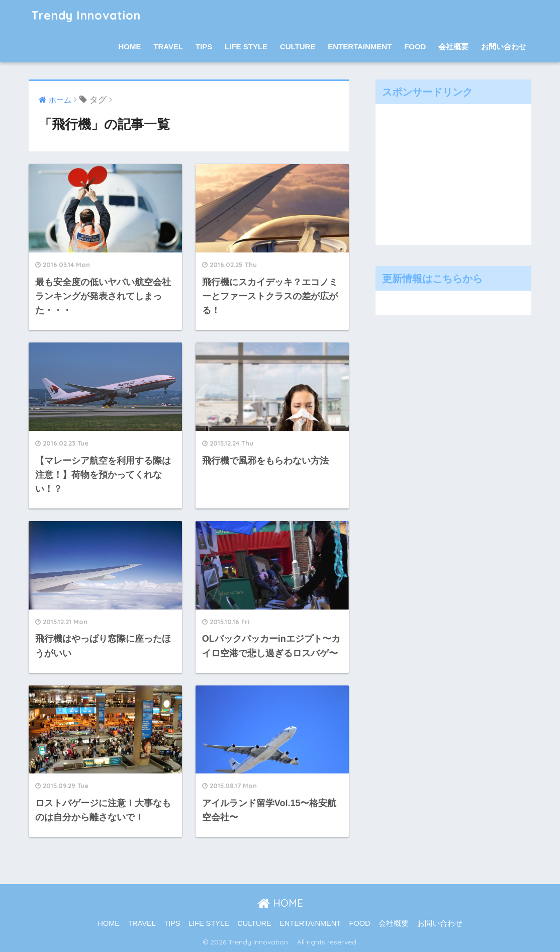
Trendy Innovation (92, 15)
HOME (130, 47)
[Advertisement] (456, 172)
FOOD (415, 47)
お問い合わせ (504, 47)
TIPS (204, 47)
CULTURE (298, 47)
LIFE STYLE (246, 47)
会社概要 (453, 47)
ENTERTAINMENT (360, 47)
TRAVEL (168, 47)
